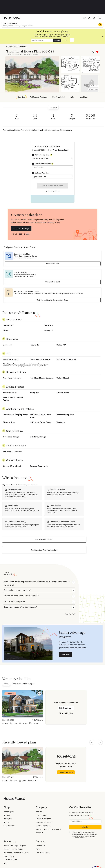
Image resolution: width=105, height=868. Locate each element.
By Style (7, 815)
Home (8, 47)
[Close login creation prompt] (103, 37)
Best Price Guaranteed (58, 150)
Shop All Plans (9, 826)
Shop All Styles (66, 713)
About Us (40, 812)
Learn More (65, 655)
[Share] (93, 52)
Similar (6, 684)
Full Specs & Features (38, 97)
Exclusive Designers (44, 819)
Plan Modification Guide (13, 849)
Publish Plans (9, 856)
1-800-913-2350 (23, 234)
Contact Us (40, 846)
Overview (21, 97)
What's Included (58, 97)
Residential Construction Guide (16, 853)
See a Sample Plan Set (44, 539)
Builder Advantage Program (15, 846)
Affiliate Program (11, 860)
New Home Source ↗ (44, 822)
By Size (6, 822)
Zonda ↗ (39, 833)
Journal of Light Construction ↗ (49, 829)
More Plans (83, 97)
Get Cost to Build (52, 282)
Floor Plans (95, 86)
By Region (8, 819)
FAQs (72, 97)
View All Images (93, 89)
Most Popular (9, 812)
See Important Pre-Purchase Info (44, 550)
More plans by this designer (23, 684)
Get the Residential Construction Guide (52, 300)
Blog (5, 863)
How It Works (41, 815)
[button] (103, 37)
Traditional (22, 47)
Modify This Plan (52, 264)
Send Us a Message (21, 229)
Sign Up (85, 827)
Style (14, 47)
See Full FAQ (70, 614)
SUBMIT (57, 40)
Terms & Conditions (51, 36)
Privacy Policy (66, 36)
